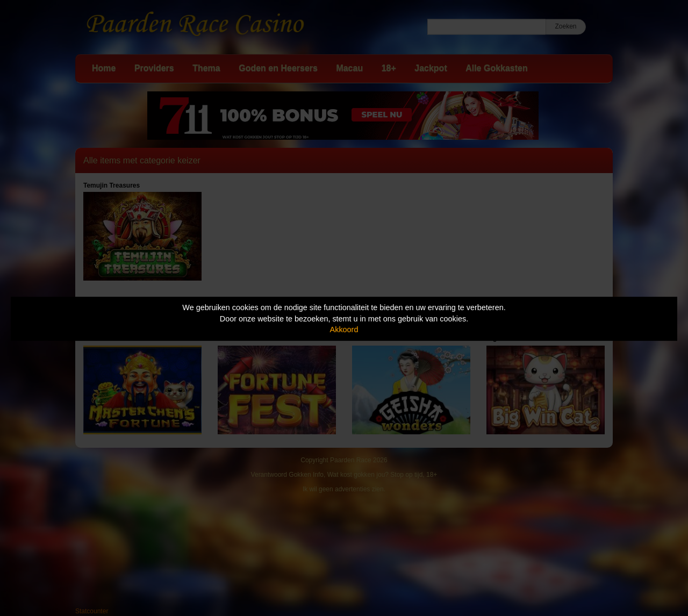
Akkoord (344, 330)
